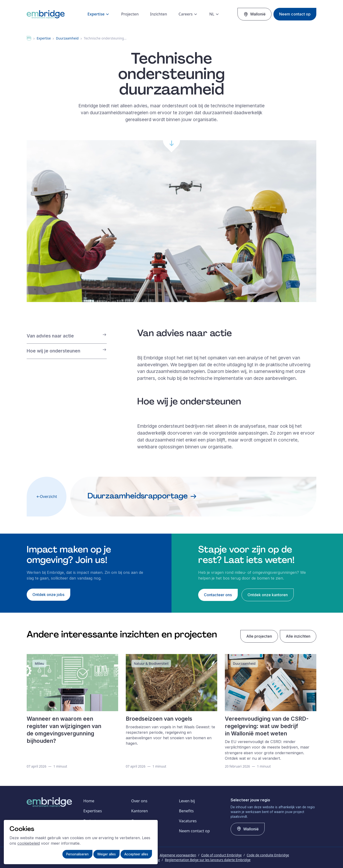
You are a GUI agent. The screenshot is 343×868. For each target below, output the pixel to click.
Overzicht (47, 496)
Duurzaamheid (67, 38)
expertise (44, 38)
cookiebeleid (29, 843)
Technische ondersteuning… (105, 38)
